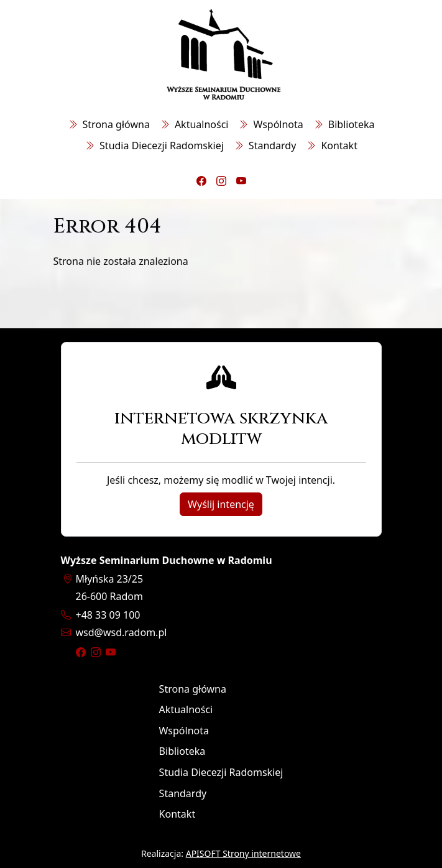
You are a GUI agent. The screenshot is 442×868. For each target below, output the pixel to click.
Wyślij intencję (221, 504)
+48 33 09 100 (108, 615)
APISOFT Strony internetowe (243, 853)
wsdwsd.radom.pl (122, 632)
